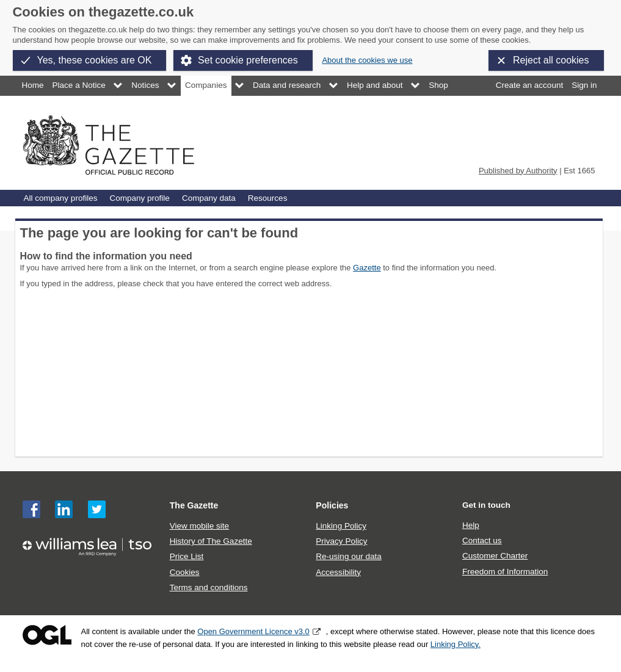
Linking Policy (341, 526)
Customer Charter (495, 556)
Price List (187, 556)
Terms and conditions (209, 587)
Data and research (287, 85)
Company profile (139, 198)
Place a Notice (79, 85)
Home (33, 85)
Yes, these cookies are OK (95, 60)
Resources (268, 198)
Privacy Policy (341, 541)
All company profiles (61, 198)
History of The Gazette (211, 541)
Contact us (482, 540)
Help (471, 525)
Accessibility (338, 572)
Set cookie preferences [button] (248, 60)
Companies (206, 85)
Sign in (584, 85)
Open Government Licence (47, 635)
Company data (209, 198)
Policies (332, 505)
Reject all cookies (551, 60)
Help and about (375, 85)
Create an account (529, 85)
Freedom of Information (505, 572)
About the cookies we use (367, 60)
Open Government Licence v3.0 (253, 631)
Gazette (367, 268)
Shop (438, 85)
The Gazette (194, 505)
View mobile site (199, 526)
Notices (145, 85)
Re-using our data (348, 556)
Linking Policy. (456, 644)
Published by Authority (518, 171)
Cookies (185, 572)
